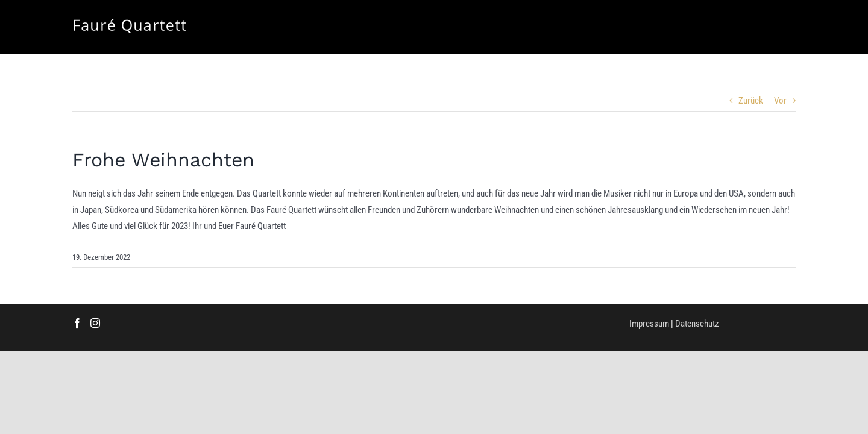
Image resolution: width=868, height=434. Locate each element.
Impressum (649, 324)
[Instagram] (95, 323)
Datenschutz (697, 324)
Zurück (751, 101)
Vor (780, 101)
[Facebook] (77, 323)
